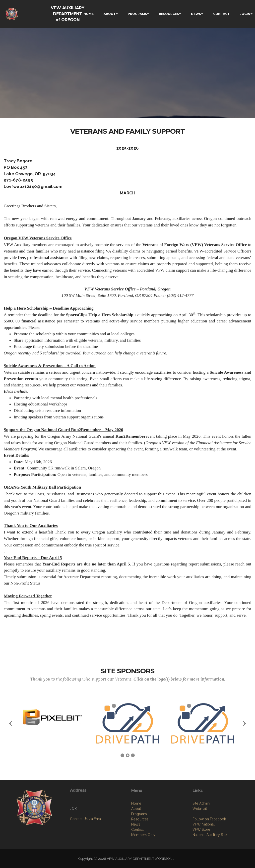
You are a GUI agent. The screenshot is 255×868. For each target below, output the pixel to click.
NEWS (196, 14)
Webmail (200, 841)
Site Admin (201, 835)
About (136, 844)
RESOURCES (169, 14)
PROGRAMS (137, 14)
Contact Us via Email (86, 841)
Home (136, 839)
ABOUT (110, 14)
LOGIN (245, 14)
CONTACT (221, 14)
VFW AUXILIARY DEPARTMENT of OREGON (68, 14)
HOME (89, 14)
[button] (11, 723)
